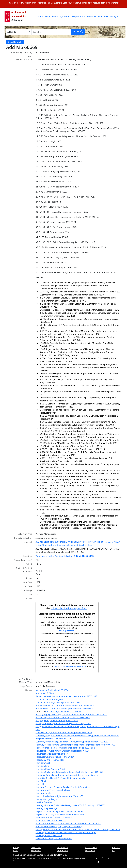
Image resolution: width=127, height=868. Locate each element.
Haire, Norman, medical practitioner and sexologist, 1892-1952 (65, 748)
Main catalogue (111, 16)
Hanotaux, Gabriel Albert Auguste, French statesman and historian (67, 775)
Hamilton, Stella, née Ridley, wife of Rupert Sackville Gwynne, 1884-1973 (69, 772)
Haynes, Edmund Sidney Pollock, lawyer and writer (59, 811)
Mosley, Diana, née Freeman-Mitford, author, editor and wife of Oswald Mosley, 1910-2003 (78, 830)
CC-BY (58, 858)
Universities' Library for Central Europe (54, 839)
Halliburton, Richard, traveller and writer (55, 757)
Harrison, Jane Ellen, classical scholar (53, 790)
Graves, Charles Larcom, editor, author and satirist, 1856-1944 (65, 705)
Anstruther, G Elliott (45, 693)
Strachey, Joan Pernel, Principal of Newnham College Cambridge (66, 833)
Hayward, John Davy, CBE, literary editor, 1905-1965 (60, 814)
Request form (78, 16)
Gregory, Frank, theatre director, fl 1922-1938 (57, 721)
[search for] (52, 32)
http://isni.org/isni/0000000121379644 (63, 711)
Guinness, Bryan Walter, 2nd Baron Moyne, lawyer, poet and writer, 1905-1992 (72, 742)
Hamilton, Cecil (43, 763)
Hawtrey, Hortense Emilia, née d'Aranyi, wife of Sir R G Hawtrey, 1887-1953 (70, 805)
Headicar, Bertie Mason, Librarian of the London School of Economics (68, 823)
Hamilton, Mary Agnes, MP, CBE (50, 769)
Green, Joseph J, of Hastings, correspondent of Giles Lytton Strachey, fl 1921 (71, 714)
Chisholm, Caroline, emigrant (49, 699)
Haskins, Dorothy (44, 802)
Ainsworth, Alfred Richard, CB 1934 (52, 690)
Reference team (94, 16)
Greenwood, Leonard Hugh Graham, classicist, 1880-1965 (63, 717)
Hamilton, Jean (42, 766)
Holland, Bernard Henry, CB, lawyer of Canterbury (59, 826)
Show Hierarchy (15, 42)
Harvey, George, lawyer (46, 799)
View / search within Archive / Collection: (65, 556)
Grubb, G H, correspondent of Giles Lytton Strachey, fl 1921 (63, 724)
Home (40, 16)
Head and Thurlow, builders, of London (54, 817)
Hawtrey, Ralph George (46, 808)
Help (47, 16)
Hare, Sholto (41, 781)
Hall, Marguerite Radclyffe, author (52, 754)
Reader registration (61, 16)
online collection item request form (69, 608)
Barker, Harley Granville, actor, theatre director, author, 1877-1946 (66, 696)
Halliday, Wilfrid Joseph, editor (50, 760)
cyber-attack (113, 3)
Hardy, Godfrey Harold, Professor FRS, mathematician (61, 778)
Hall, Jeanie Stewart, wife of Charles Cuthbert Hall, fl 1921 (62, 751)
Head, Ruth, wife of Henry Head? (51, 820)
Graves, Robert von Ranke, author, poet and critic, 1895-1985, (64, 708)
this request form (67, 631)
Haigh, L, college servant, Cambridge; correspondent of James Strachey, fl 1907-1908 (75, 745)
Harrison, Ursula (43, 793)
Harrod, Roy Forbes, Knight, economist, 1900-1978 (59, 796)
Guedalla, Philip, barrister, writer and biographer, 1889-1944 (64, 733)
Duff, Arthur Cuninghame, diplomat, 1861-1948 (58, 702)
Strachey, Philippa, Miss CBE (49, 836)
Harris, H (40, 784)
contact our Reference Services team (70, 666)
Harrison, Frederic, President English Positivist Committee (63, 787)
